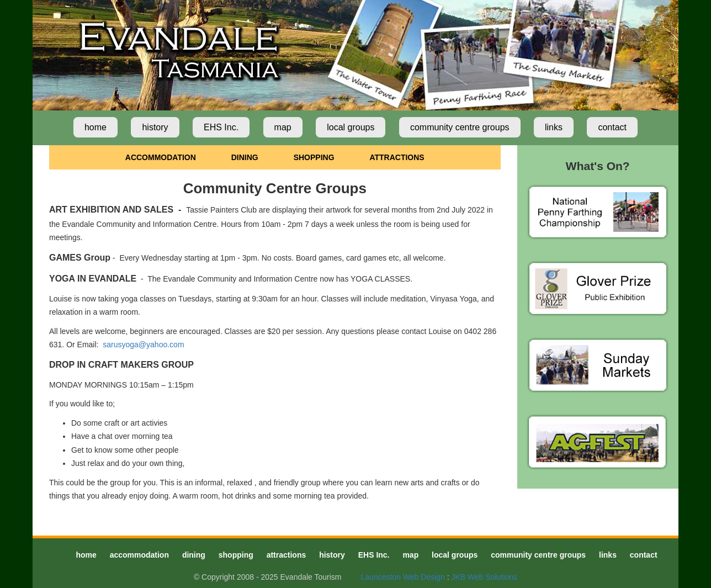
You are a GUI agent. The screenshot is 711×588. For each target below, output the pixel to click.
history (155, 127)
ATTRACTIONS (397, 157)
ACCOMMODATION (161, 157)
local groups (351, 127)
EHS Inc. (221, 127)
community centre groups (460, 127)
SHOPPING (314, 157)
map (283, 127)
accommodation (139, 555)
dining (194, 555)
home (95, 127)
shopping (236, 555)
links (554, 127)
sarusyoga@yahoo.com (143, 345)
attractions (286, 555)
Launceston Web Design (403, 577)
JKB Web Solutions (485, 577)
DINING (245, 157)
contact (612, 127)
